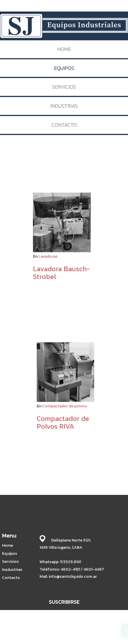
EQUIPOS (64, 68)
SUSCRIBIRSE (64, 602)
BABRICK (73, 626)
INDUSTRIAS (64, 106)
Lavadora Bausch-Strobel (61, 272)
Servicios (10, 562)
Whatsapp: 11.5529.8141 (60, 562)
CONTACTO (64, 125)
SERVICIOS (64, 87)
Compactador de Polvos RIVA (63, 422)
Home (8, 546)
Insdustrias (12, 570)
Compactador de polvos (64, 406)
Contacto (11, 578)
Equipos (10, 554)
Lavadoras (48, 256)
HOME (64, 49)
